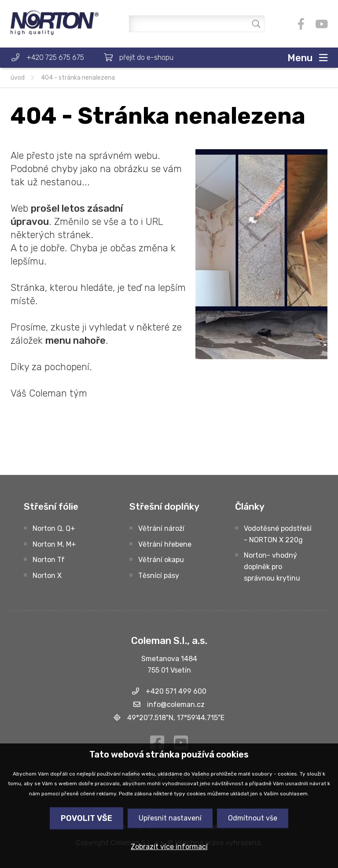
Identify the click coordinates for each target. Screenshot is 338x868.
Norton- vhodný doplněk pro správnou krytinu (272, 567)
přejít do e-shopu (146, 57)
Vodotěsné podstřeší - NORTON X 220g (278, 534)
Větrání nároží (161, 528)
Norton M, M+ (54, 544)
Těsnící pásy (159, 576)
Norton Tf (49, 560)
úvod (18, 78)
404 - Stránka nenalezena (78, 78)
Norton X (47, 576)
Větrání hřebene (165, 544)
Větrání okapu (161, 560)
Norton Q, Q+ (54, 528)
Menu (300, 58)
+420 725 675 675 (55, 57)
